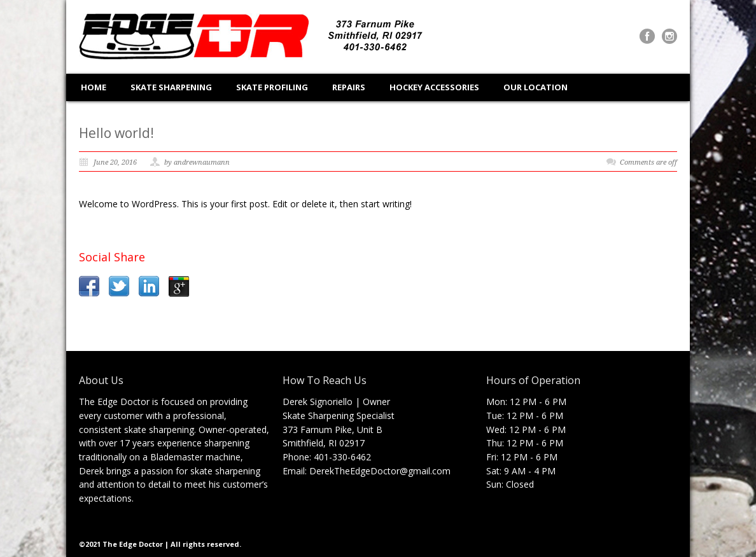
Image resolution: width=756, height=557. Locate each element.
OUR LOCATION (535, 87)
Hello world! (116, 133)
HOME (94, 87)
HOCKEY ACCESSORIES (434, 87)
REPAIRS (349, 87)
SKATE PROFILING (272, 87)
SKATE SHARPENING (171, 87)
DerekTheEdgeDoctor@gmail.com (380, 471)
